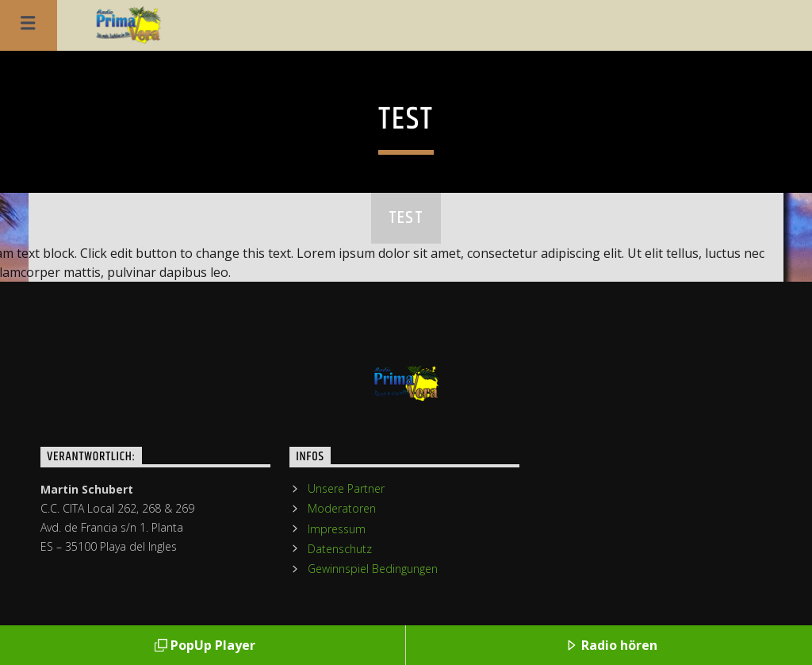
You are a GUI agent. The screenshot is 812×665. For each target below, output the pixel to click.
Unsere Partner (346, 488)
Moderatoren (342, 508)
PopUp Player (205, 645)
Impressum (337, 529)
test (406, 218)
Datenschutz (340, 549)
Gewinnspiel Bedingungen (373, 569)
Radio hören (611, 645)
